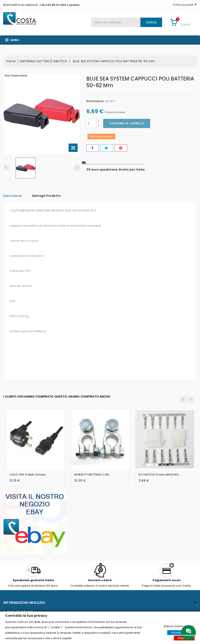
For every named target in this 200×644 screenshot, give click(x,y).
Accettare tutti (181, 632)
